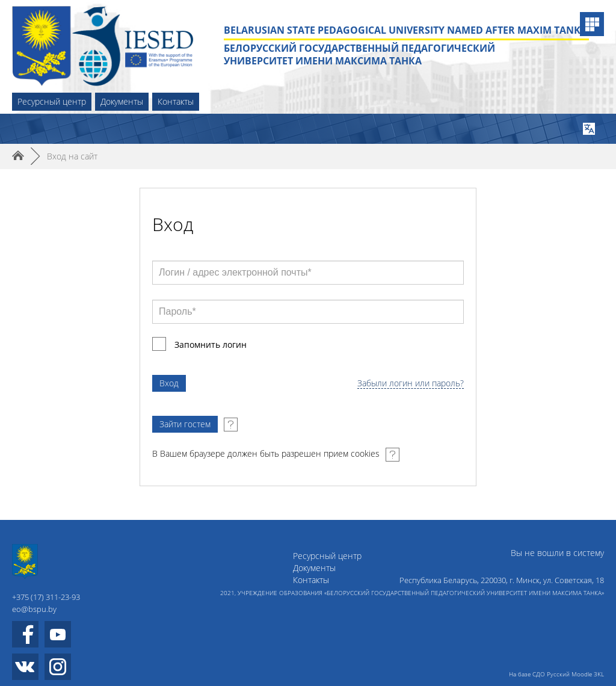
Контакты (176, 101)
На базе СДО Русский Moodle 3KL (556, 674)
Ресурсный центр (52, 101)
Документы (122, 101)
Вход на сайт (72, 156)
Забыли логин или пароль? (411, 384)
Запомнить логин (211, 345)
